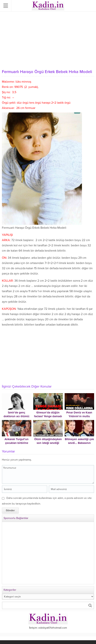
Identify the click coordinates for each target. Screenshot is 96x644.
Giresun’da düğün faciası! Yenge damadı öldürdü (48, 416)
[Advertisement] (48, 39)
